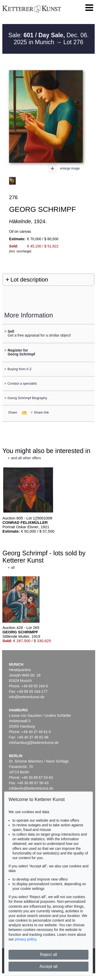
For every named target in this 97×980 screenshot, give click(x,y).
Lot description (29, 280)
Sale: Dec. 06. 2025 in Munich (48, 39)
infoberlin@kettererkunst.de (31, 788)
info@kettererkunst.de (27, 697)
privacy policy (25, 939)
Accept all (48, 966)
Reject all (49, 955)
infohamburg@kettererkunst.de (34, 743)
